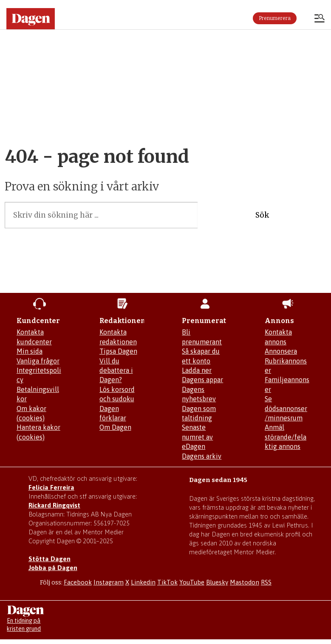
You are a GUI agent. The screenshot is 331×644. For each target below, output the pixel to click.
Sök (262, 215)
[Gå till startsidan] (31, 19)
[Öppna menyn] (320, 19)
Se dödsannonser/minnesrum (286, 408)
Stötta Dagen (50, 559)
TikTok (167, 582)
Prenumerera (275, 18)
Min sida (30, 351)
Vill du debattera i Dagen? (116, 370)
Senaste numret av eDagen (197, 437)
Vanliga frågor (38, 361)
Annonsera (281, 351)
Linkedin (143, 582)
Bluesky (217, 582)
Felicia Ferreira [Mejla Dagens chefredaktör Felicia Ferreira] (51, 487)
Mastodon (245, 582)
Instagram (109, 582)
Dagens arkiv (202, 456)
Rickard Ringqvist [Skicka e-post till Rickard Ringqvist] (54, 505)
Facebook (78, 582)
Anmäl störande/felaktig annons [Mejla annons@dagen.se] (286, 437)
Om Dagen (115, 427)
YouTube (192, 582)
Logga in (306, 18)
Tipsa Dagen (118, 351)
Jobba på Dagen (53, 568)
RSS (266, 582)
